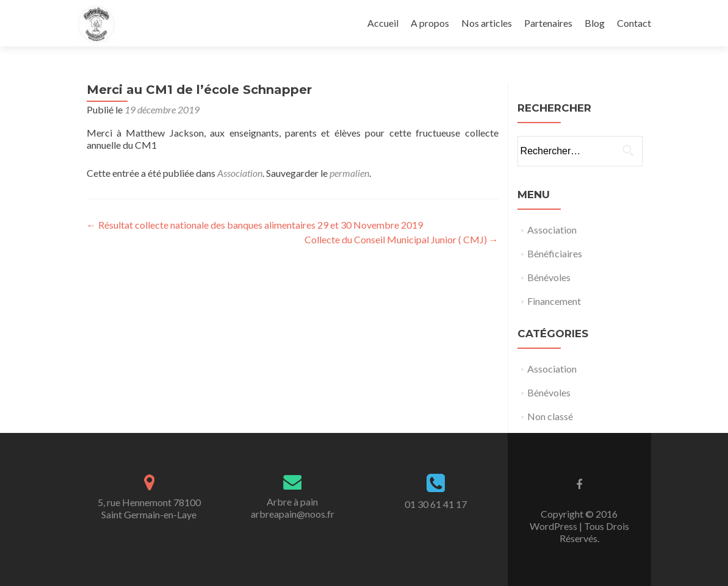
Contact (634, 23)
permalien (349, 173)
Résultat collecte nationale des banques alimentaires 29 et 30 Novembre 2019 (255, 225)
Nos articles (487, 23)
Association (240, 173)
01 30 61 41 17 (436, 504)
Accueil (383, 23)
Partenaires (548, 23)
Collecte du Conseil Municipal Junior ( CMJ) (402, 239)
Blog (595, 23)
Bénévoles (549, 277)
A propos (430, 23)
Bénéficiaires (555, 253)
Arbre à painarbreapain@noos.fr (293, 508)
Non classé (550, 416)
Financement (554, 301)
